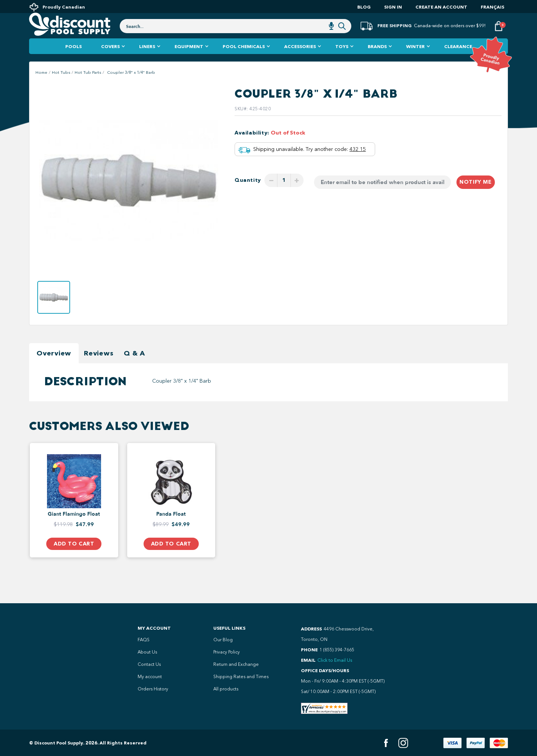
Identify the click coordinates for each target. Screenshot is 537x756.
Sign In (393, 7)
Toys (342, 59)
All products (226, 689)
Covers (110, 59)
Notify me (475, 195)
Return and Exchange (236, 664)
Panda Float (171, 527)
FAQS (144, 640)
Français (492, 7)
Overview (54, 366)
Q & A (134, 366)
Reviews (99, 366)
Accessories (300, 59)
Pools (73, 59)
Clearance (458, 59)
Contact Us (149, 664)
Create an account (441, 7)
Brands (377, 59)
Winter (415, 59)
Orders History (153, 689)
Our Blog (223, 640)
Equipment (189, 59)
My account (150, 677)
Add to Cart (74, 557)
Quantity (248, 193)
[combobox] (235, 34)
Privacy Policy (227, 652)
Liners (147, 59)
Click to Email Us (335, 660)
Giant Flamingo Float (74, 527)
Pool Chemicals (244, 59)
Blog (364, 7)
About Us (147, 652)
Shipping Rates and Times (241, 677)
